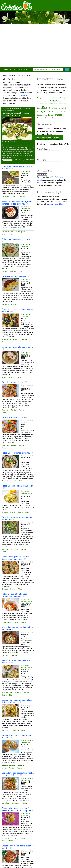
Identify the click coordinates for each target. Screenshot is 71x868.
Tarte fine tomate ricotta (13, 382)
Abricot (4, 768)
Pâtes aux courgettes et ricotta (16, 453)
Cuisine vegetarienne (61, 104)
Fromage (60, 108)
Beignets (13, 271)
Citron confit (6, 838)
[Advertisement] (20, 46)
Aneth (11, 342)
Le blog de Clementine (25, 173)
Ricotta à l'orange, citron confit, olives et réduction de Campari (16, 809)
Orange (23, 838)
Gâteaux (20, 768)
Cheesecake (40, 101)
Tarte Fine (5, 410)
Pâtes (11, 234)
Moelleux (49, 112)
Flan (56, 108)
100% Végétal (27, 705)
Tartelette (45, 115)
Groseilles (21, 765)
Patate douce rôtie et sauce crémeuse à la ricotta (14, 595)
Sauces (4, 342)
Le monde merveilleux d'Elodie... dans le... (18, 145)
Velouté (12, 377)
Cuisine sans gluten (42, 104)
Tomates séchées (50, 118)
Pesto (59, 112)
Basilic (50, 98)
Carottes (16, 339)
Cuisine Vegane (51, 104)
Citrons (20, 512)
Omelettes (5, 304)
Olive (3, 841)
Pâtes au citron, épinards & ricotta (17, 486)
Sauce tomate (64, 112)
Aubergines (45, 98)
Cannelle (5, 271)
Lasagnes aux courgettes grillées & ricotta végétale (17, 701)
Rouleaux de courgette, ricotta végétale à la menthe (16, 114)
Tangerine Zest (28, 456)
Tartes (4, 412)
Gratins (4, 695)
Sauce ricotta (6, 339)
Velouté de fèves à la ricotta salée (17, 347)
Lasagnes (15, 730)
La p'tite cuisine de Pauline (27, 386)
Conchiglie (5, 197)
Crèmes (61, 101)
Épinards (15, 197)
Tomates (22, 410)
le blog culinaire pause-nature (27, 208)
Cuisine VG (6, 70)
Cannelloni (5, 803)
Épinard (39, 108)
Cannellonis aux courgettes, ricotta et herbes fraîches (18, 774)
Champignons (20, 232)
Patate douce (6, 622)
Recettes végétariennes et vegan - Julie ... (26, 493)
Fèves (19, 377)
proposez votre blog (55, 204)
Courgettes (5, 481)
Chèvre (46, 101)
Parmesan (15, 549)
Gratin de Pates (7, 692)
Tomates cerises (7, 232)
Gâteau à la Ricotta (8, 765)
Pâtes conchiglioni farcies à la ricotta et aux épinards (15, 558)
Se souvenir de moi (46, 171)
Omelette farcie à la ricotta (14, 276)
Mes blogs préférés (21, 70)
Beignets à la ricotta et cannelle (16, 239)
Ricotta (23, 197)
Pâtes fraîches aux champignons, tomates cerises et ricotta (17, 203)
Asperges (40, 98)
